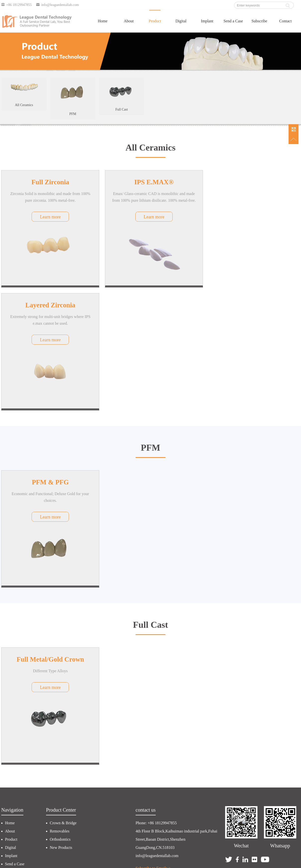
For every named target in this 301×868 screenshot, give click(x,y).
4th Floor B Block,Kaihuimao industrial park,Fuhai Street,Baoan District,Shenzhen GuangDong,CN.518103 (176, 714)
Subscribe (259, 21)
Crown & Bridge (63, 697)
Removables (60, 706)
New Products (61, 722)
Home (103, 21)
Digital (181, 21)
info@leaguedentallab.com (157, 730)
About (129, 21)
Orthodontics (60, 714)
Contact (286, 21)
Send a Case (233, 21)
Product (155, 21)
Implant (207, 21)
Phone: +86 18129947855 (156, 697)
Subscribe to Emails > (153, 743)
